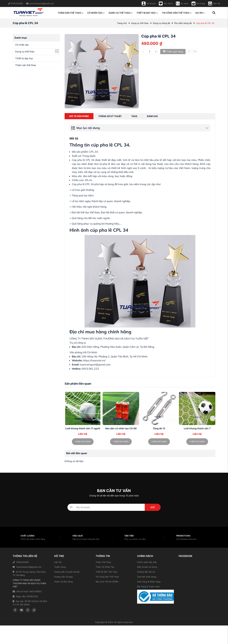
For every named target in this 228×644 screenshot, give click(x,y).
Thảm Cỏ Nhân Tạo (105, 567)
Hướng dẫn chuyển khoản (67, 572)
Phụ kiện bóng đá (183, 23)
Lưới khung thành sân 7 (197, 428)
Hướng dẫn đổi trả (146, 572)
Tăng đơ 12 (159, 428)
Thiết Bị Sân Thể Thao (106, 572)
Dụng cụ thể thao (121, 13)
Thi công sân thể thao (177, 13)
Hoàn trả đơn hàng (63, 582)
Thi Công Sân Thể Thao (107, 577)
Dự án (200, 13)
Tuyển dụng (60, 567)
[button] (213, 418)
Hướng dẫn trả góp (63, 577)
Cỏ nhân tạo (96, 13)
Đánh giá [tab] (152, 116)
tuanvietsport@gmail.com (27, 567)
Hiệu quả (78, 536)
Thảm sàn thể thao (71, 13)
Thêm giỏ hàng (173, 52)
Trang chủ (122, 23)
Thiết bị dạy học (147, 13)
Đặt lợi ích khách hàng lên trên (86, 539)
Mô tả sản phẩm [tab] (79, 116)
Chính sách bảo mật (147, 562)
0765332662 (21, 562)
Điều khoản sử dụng (147, 567)
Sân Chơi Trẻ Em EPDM (107, 582)
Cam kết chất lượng (147, 577)
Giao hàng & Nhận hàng (149, 582)
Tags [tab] (134, 116)
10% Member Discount (186, 539)
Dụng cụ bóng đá (161, 23)
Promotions (183, 536)
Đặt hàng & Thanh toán (148, 587)
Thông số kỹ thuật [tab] (110, 116)
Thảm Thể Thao (103, 562)
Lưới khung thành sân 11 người (83, 428)
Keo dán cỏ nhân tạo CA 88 (121, 428)
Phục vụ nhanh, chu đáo (135, 539)
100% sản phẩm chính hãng (33, 539)
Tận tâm (129, 536)
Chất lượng (28, 536)
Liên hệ (58, 562)
